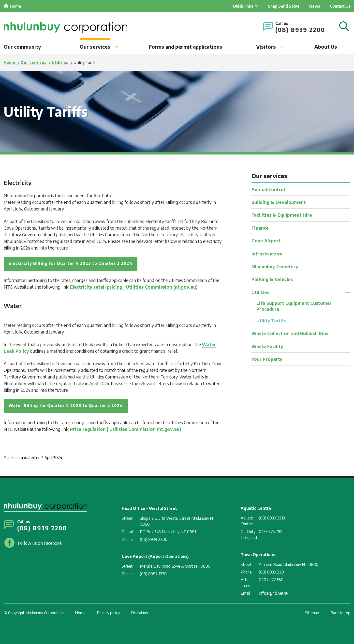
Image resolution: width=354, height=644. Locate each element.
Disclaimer (140, 613)
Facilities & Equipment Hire (282, 215)
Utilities (60, 63)
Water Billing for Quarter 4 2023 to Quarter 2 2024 (66, 406)
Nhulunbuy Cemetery (275, 266)
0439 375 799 (271, 532)
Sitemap (312, 613)
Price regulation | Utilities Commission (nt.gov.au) (126, 429)
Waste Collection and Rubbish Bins (290, 333)
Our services (95, 47)
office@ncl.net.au (273, 593)
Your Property (267, 359)
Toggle (348, 292)
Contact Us (340, 6)
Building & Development (279, 202)
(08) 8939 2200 (300, 30)
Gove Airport (266, 241)
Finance (260, 228)
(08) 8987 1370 (153, 574)
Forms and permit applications (186, 47)
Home (15, 6)
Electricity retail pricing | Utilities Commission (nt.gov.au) (134, 287)
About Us (326, 47)
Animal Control (268, 189)
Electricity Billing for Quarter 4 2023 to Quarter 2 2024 (71, 263)
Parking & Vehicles (272, 279)
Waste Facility (267, 346)
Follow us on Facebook (40, 543)
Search (344, 27)
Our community (22, 47)
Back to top (340, 613)
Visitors (266, 47)
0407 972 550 (271, 580)
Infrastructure (267, 254)
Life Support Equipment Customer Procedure (294, 306)
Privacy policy (108, 613)
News (315, 6)
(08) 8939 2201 (272, 572)
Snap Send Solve (284, 6)
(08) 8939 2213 (272, 518)
